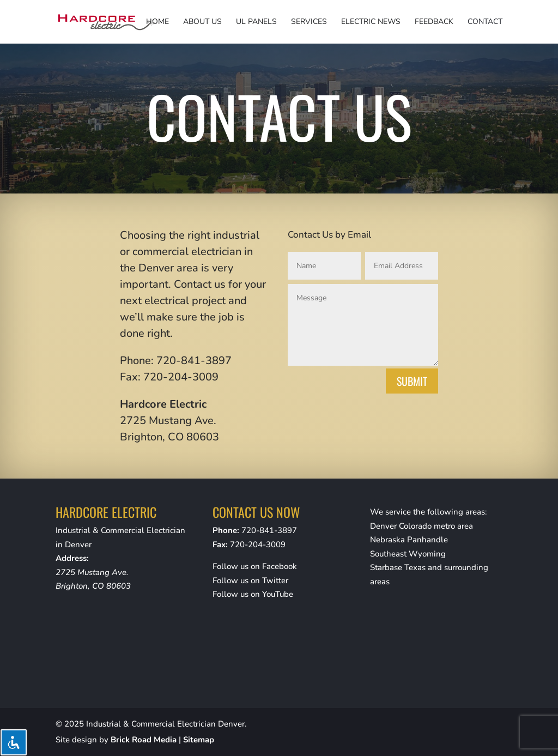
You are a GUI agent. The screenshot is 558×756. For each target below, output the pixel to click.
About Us (202, 22)
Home (157, 22)
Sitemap (199, 740)
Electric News (371, 22)
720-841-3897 (269, 530)
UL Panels (256, 22)
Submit (412, 381)
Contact (485, 22)
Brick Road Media (144, 740)
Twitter (275, 580)
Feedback (434, 22)
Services (309, 22)
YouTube (278, 594)
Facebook (280, 566)
